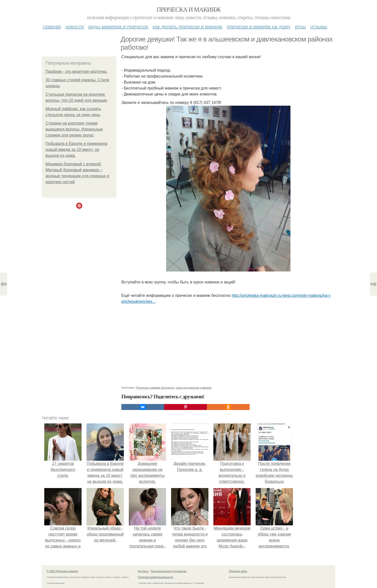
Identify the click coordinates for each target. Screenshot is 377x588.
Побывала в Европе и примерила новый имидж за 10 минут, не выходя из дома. (76, 150)
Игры (300, 27)
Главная (52, 27)
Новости (75, 27)
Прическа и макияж (189, 10)
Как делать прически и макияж (188, 27)
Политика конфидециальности (155, 577)
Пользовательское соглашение (169, 571)
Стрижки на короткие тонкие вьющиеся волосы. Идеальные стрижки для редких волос (74, 129)
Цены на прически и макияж (194, 388)
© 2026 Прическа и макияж (62, 571)
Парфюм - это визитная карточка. (76, 71)
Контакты (143, 571)
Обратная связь (238, 571)
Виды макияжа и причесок (118, 27)
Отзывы (319, 27)
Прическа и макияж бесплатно (155, 388)
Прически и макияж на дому (259, 27)
